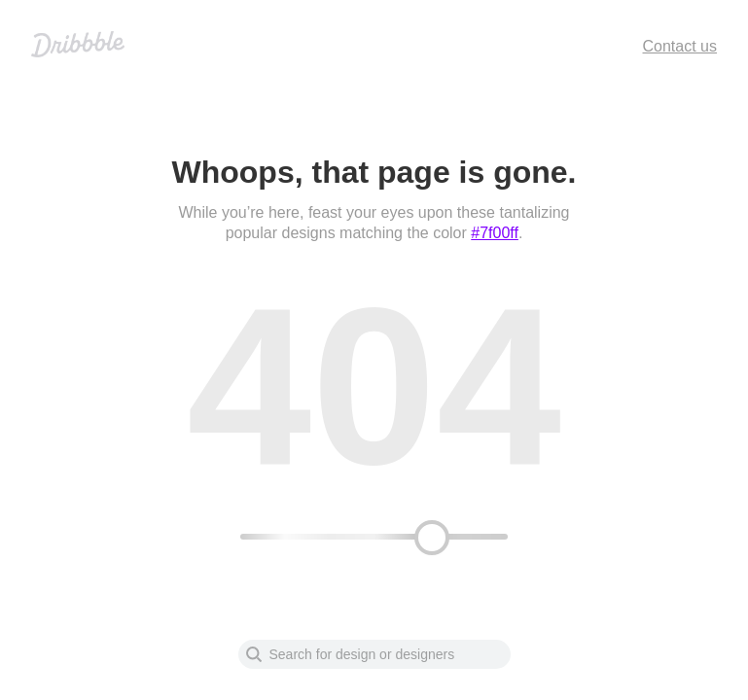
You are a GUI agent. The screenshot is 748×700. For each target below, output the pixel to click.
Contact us (680, 46)
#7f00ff (495, 233)
